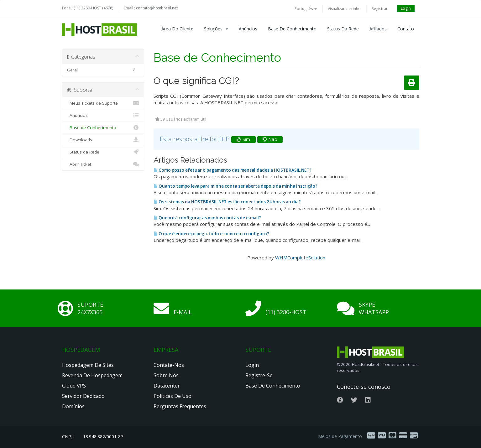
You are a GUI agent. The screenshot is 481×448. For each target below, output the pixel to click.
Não (270, 139)
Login (406, 8)
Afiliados (378, 29)
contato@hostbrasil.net (157, 8)
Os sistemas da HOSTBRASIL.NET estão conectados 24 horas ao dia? (227, 202)
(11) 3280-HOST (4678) (93, 8)
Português (306, 9)
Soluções (216, 29)
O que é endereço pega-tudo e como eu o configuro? (211, 234)
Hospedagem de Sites (88, 365)
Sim (243, 139)
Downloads (103, 140)
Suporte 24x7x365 (90, 308)
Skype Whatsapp (374, 308)
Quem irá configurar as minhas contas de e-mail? (207, 218)
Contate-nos (169, 365)
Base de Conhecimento (292, 29)
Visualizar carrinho (344, 9)
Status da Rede (343, 29)
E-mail (183, 312)
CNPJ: (68, 437)
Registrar (380, 9)
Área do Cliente (177, 29)
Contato (406, 29)
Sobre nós (166, 375)
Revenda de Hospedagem (92, 375)
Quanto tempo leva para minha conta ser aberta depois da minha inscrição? (235, 186)
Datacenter (167, 386)
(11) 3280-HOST (286, 312)
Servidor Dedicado (83, 396)
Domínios (73, 406)
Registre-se (259, 375)
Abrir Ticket (103, 164)
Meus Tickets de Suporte (103, 103)
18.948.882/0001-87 (103, 437)
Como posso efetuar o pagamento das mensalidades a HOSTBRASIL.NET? (233, 170)
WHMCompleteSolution (300, 258)
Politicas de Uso (173, 396)
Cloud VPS (74, 386)
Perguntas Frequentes (180, 406)
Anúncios (248, 29)
